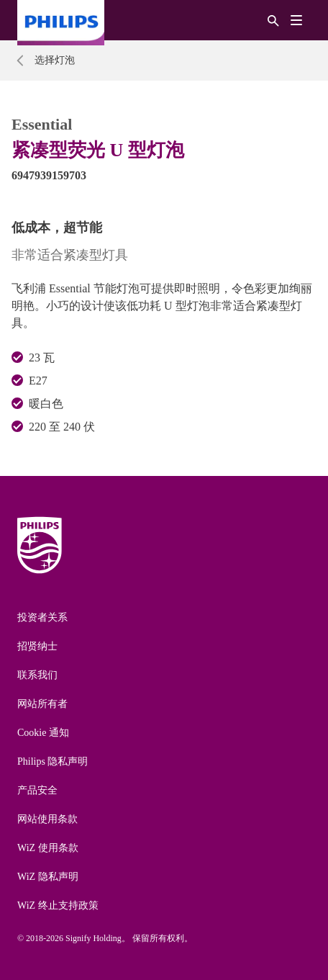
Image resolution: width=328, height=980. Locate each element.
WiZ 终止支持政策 (58, 905)
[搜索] (273, 20)
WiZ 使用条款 (48, 848)
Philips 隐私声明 (53, 761)
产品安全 (37, 790)
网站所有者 (42, 704)
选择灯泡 (55, 60)
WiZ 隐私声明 (48, 877)
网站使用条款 (47, 819)
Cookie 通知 (43, 733)
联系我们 (37, 675)
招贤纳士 (37, 646)
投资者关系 (42, 617)
